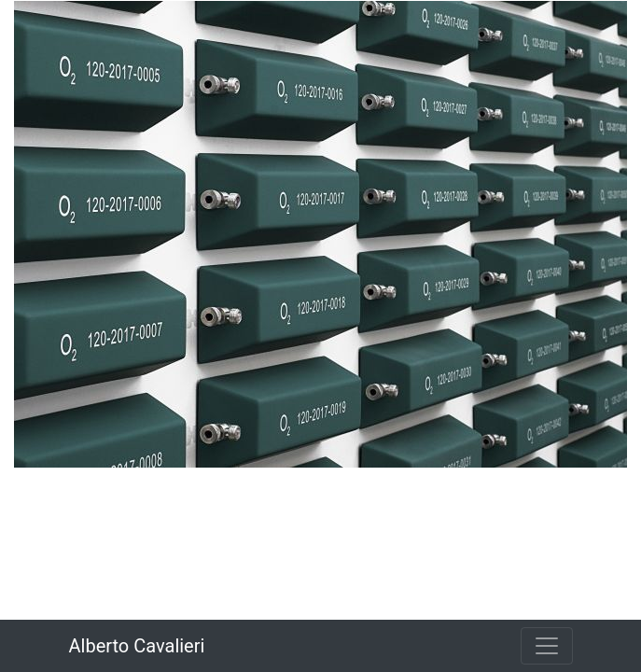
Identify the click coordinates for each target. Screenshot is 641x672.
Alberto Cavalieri (137, 646)
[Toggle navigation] (547, 646)
